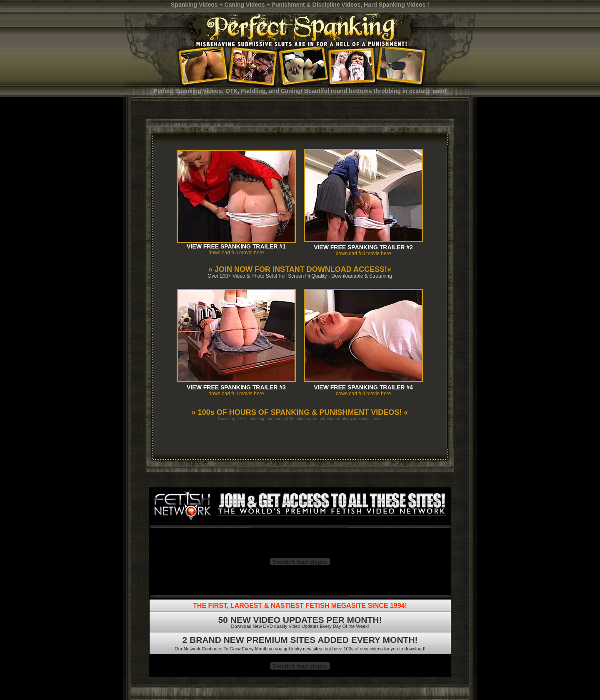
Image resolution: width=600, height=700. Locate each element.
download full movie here (236, 253)
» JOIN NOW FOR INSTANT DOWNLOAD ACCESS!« (300, 269)
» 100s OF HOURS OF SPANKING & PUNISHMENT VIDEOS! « (300, 412)
